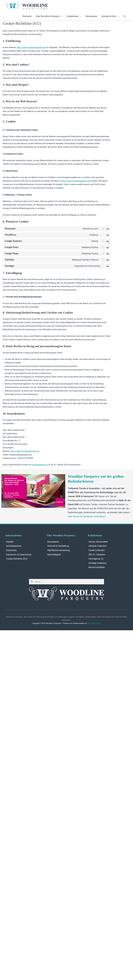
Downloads (11, 550)
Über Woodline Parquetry (48, 16)
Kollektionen (73, 16)
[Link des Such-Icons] (125, 16)
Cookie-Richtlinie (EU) (17, 559)
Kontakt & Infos (109, 16)
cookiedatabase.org (39, 465)
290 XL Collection (97, 555)
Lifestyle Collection (98, 546)
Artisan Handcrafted (98, 542)
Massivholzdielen (97, 567)
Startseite (27, 16)
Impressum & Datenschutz (19, 555)
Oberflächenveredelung (58, 550)
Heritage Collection (98, 563)
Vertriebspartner (14, 546)
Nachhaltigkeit (54, 555)
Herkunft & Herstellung (58, 546)
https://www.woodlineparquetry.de (31, 47)
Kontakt (10, 542)
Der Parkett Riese (94, 623)
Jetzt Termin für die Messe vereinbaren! (87, 516)
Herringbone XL (96, 559)
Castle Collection (97, 550)
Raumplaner (91, 16)
